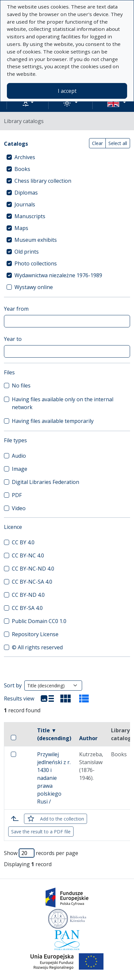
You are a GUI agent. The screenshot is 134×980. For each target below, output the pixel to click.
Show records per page (41, 853)
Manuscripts (30, 216)
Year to (13, 339)
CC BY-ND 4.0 (28, 595)
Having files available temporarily (53, 421)
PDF (17, 495)
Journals (25, 204)
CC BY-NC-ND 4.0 (33, 569)
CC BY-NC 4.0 (28, 555)
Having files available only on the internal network (63, 403)
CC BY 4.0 (23, 542)
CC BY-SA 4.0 (27, 608)
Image (20, 469)
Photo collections (36, 263)
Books (22, 169)
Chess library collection (43, 181)
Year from (16, 309)
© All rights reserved (37, 647)
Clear (97, 143)
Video (19, 508)
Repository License (35, 634)
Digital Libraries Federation (45, 482)
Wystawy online (34, 287)
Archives (25, 157)
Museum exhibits (36, 240)
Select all (118, 143)
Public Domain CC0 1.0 (39, 621)
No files (21, 386)
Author (88, 738)
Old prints (27, 252)
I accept (67, 91)
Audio (19, 456)
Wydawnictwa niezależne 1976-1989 (58, 275)
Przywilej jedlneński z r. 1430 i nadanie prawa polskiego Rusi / (54, 778)
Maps (21, 228)
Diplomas (26, 193)
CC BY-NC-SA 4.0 (32, 582)
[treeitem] (67, 157)
